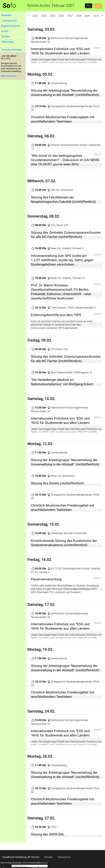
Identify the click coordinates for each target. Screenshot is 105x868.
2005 (53, 16)
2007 (70, 16)
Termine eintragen (12, 50)
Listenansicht (9, 21)
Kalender (6, 15)
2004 (44, 16)
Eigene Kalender (11, 26)
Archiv (5, 31)
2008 (79, 16)
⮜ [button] (28, 16)
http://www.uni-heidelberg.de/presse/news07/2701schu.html (65, 274)
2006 (61, 16)
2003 (35, 16)
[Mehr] (98, 48)
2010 (96, 16)
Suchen (6, 37)
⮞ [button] (103, 16)
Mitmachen (8, 42)
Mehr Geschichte (9, 76)
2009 (87, 16)
